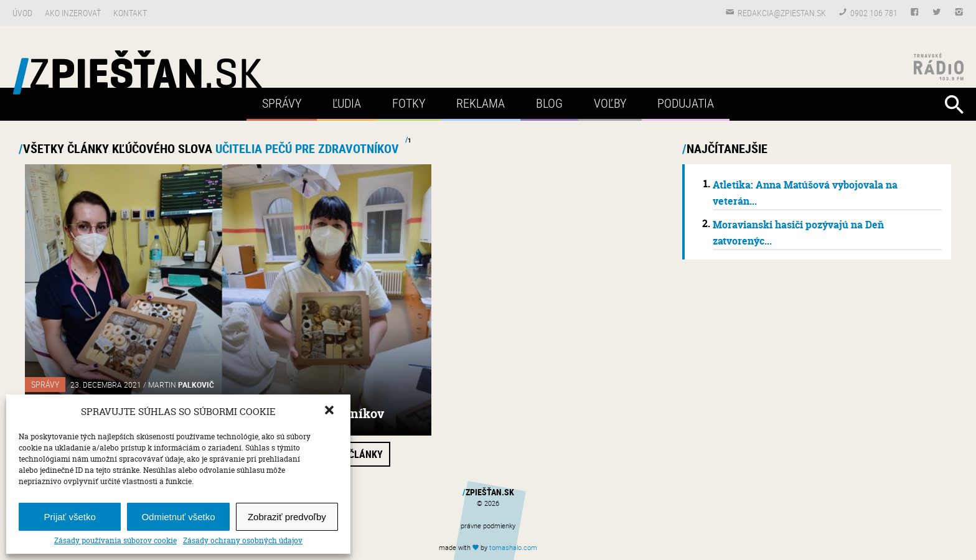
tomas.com (513, 547)
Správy (282, 103)
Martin (181, 385)
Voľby (610, 103)
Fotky (409, 103)
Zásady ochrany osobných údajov (243, 541)
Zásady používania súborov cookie (115, 541)
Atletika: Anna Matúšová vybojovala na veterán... (805, 193)
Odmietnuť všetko (178, 517)
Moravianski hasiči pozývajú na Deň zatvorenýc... (798, 233)
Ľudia (347, 103)
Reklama (481, 103)
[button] (331, 411)
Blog (549, 103)
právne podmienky (488, 525)
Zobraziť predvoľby (287, 517)
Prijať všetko (70, 517)
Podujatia (686, 103)
